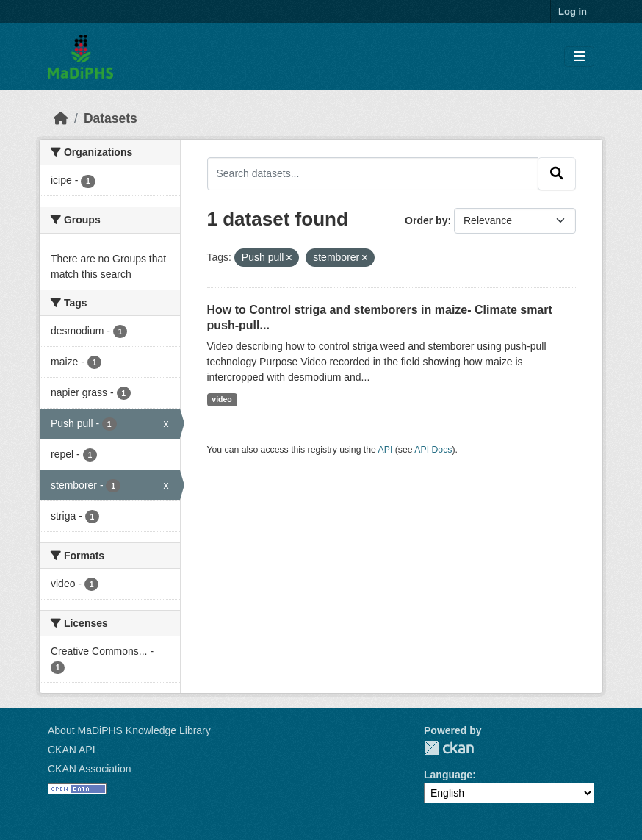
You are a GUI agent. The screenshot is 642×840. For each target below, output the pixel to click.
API (386, 450)
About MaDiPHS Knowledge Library (129, 730)
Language (448, 775)
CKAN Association (90, 769)
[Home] (61, 118)
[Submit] (557, 173)
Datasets (111, 118)
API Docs (433, 450)
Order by (426, 220)
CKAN (449, 748)
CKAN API (72, 750)
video (221, 399)
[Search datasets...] (373, 173)
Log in (573, 11)
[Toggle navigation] (579, 57)
